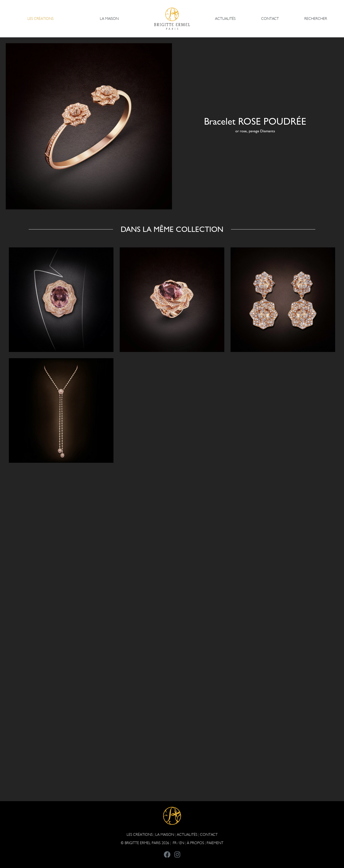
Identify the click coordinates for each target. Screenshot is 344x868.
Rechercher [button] (316, 19)
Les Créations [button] (40, 19)
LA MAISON (165, 834)
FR (175, 843)
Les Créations (140, 834)
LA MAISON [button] (109, 19)
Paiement (215, 843)
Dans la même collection (172, 229)
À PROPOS (195, 843)
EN (182, 843)
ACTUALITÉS (225, 19)
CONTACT (270, 19)
